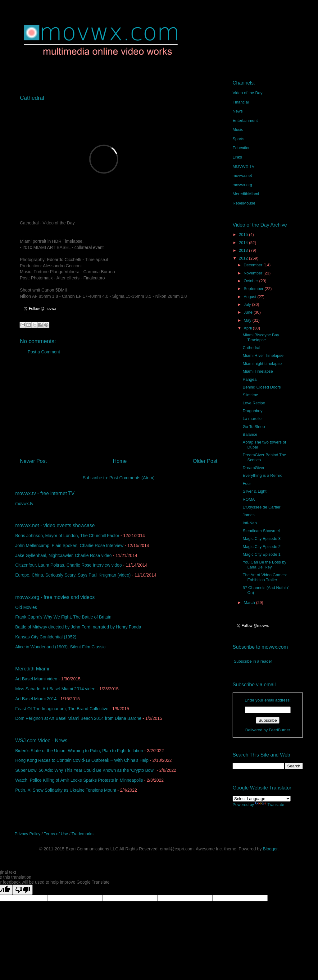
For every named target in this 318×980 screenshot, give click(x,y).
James (248, 515)
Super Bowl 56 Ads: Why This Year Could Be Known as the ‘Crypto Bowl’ (85, 770)
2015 (244, 235)
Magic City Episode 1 (261, 554)
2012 (244, 258)
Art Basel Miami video (36, 679)
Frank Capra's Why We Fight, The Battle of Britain (63, 617)
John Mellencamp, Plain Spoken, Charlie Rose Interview (69, 545)
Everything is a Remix (262, 475)
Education (242, 148)
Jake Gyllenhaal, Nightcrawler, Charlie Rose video (63, 555)
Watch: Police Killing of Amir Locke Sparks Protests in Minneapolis (79, 780)
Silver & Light (254, 491)
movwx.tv (24, 504)
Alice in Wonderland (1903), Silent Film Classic (60, 647)
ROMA (249, 499)
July (248, 304)
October (252, 281)
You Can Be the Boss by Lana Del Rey (264, 565)
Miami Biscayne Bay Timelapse (261, 337)
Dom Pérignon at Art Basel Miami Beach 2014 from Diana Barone (78, 718)
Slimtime (250, 395)
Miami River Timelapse (263, 355)
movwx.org (242, 185)
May (248, 320)
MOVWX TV (244, 166)
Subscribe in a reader (253, 661)
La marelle (252, 419)
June (249, 312)
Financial (241, 102)
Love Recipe (254, 403)
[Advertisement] (119, 409)
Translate (270, 805)
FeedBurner (280, 730)
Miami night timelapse (262, 363)
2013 (244, 250)
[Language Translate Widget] (262, 799)
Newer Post (33, 461)
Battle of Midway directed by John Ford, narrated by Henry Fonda (78, 627)
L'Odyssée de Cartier (261, 507)
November (254, 273)
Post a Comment (44, 352)
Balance (250, 434)
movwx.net (242, 175)
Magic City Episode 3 (261, 538)
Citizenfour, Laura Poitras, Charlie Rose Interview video (68, 565)
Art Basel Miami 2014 (36, 699)
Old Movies (26, 607)
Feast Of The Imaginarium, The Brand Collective (62, 709)
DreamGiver (253, 468)
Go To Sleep (254, 427)
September (254, 289)
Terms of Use (56, 834)
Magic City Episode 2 (261, 547)
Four (247, 483)
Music (238, 129)
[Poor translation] (23, 890)
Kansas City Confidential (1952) (46, 637)
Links (237, 157)
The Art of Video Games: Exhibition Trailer (265, 577)
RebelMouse (244, 203)
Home (120, 461)
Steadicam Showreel (261, 531)
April (248, 328)
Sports (238, 139)
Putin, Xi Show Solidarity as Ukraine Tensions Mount (66, 790)
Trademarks (82, 834)
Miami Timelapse (258, 371)
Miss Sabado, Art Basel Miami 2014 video (55, 689)
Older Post (205, 461)
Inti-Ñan (250, 523)
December (254, 265)
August (251, 297)
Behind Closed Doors (262, 387)
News (238, 111)
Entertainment (245, 120)
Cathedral (251, 348)
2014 (244, 243)
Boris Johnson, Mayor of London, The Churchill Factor (67, 536)
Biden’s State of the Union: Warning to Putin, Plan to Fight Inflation (79, 751)
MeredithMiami (246, 194)
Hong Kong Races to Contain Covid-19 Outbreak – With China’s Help (82, 760)
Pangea (250, 379)
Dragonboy (252, 411)
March (250, 603)
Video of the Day (248, 93)
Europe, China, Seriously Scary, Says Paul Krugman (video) (73, 575)
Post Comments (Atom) (132, 478)
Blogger (270, 849)
